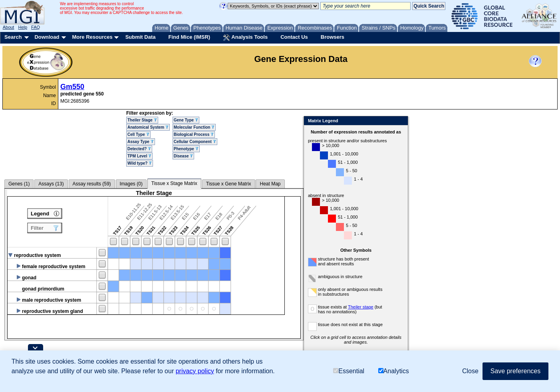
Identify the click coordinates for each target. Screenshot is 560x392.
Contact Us (294, 37)
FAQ (36, 27)
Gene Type (186, 120)
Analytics (394, 371)
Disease (184, 156)
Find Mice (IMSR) (189, 37)
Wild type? (140, 163)
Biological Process (194, 134)
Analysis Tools (245, 38)
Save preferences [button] (515, 371)
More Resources (92, 37)
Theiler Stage (142, 120)
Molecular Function (194, 127)
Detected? (139, 149)
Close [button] (470, 371)
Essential (349, 371)
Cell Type (138, 134)
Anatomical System (148, 127)
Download (47, 37)
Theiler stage (361, 307)
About (9, 27)
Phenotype (186, 149)
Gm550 (72, 87)
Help (23, 27)
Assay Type (141, 142)
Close (400, 121)
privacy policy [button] (195, 371)
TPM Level (139, 156)
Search (13, 37)
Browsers (333, 37)
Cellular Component (195, 142)
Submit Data (141, 37)
